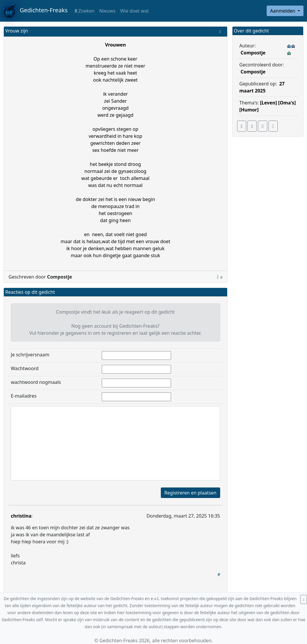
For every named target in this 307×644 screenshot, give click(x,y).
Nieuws (107, 11)
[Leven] (268, 103)
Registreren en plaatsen (190, 493)
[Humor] (249, 110)
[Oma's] (287, 103)
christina (21, 516)
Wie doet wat (134, 11)
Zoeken (84, 11)
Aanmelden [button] (283, 11)
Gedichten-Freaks (36, 11)
